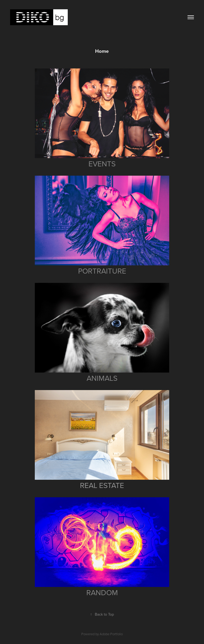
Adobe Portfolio (111, 634)
